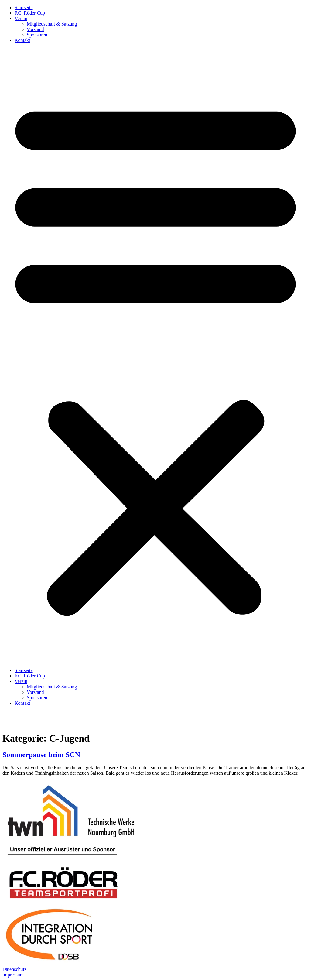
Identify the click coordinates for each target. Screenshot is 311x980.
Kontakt (22, 40)
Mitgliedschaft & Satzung (52, 24)
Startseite (24, 7)
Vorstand (35, 29)
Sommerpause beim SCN (41, 755)
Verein (21, 18)
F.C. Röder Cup (30, 13)
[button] (155, 355)
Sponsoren (37, 35)
